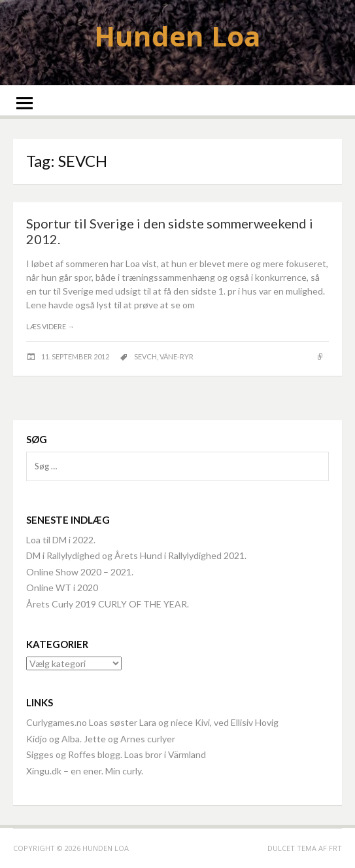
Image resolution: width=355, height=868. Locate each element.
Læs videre (50, 326)
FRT (335, 848)
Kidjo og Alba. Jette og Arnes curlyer (101, 739)
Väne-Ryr (177, 356)
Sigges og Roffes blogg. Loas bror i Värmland (116, 754)
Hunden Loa (177, 36)
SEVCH (145, 356)
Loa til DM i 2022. (61, 540)
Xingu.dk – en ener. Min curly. (85, 771)
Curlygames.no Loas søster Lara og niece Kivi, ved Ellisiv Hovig (152, 722)
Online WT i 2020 (62, 588)
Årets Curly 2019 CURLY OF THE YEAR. (108, 604)
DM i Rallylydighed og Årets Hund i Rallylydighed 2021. (136, 555)
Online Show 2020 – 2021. (80, 572)
